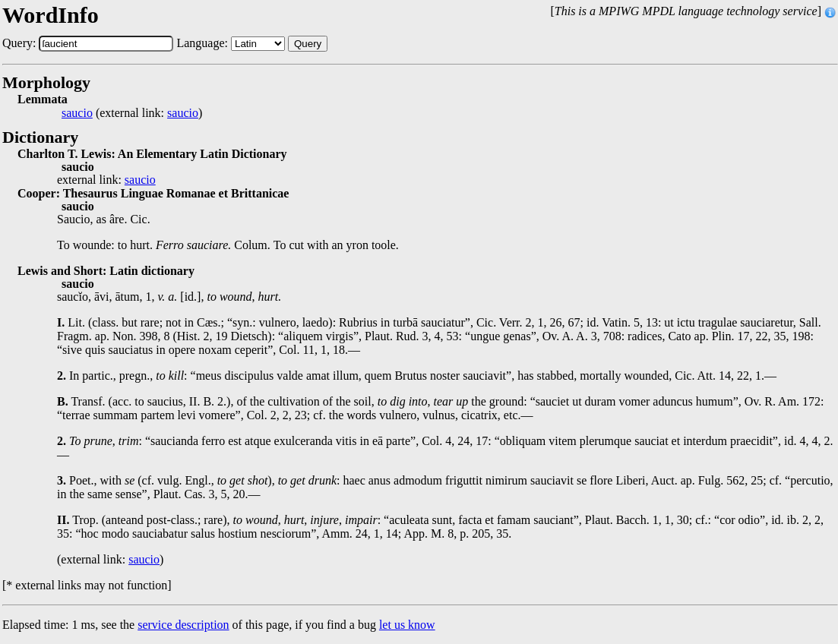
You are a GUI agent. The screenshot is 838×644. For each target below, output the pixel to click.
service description (183, 625)
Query (308, 44)
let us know (407, 625)
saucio (77, 113)
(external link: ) (132, 113)
